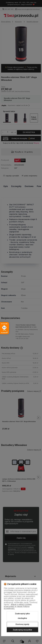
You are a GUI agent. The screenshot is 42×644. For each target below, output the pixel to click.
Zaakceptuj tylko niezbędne (22, 616)
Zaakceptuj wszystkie (22, 630)
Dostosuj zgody (22, 624)
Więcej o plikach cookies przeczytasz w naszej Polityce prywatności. (18, 606)
